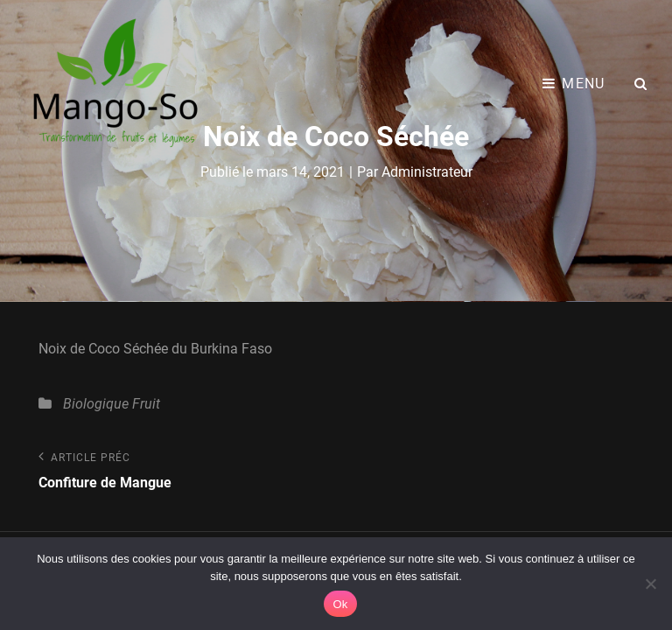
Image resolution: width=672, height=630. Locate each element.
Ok (340, 604)
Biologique (96, 404)
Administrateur (427, 172)
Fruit (146, 404)
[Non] (650, 584)
